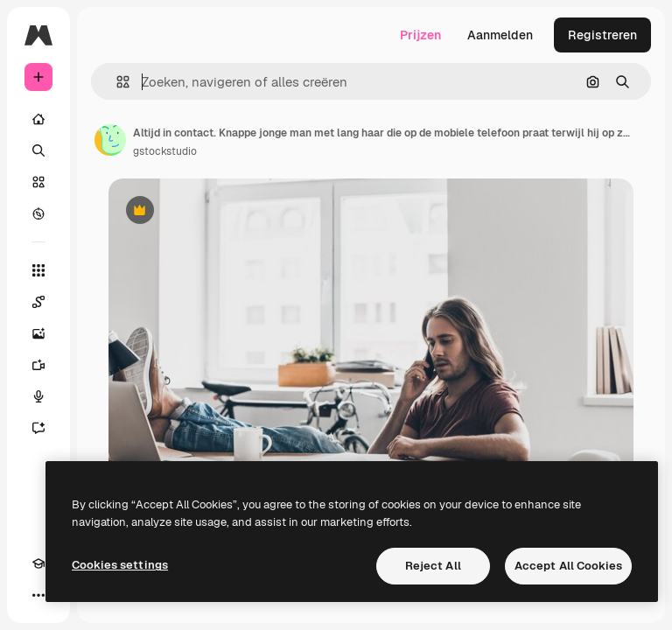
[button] (116, 82)
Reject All (433, 566)
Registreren (602, 35)
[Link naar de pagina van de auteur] (110, 140)
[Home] (38, 119)
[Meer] (38, 595)
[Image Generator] (38, 333)
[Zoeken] (38, 150)
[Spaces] (38, 302)
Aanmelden (500, 35)
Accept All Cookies (568, 566)
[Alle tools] (38, 270)
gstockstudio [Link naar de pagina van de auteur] (165, 151)
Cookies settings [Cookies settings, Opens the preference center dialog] (120, 565)
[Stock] (38, 182)
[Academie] (38, 563)
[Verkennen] (38, 213)
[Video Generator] (38, 365)
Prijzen (420, 35)
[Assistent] (38, 428)
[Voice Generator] (38, 396)
